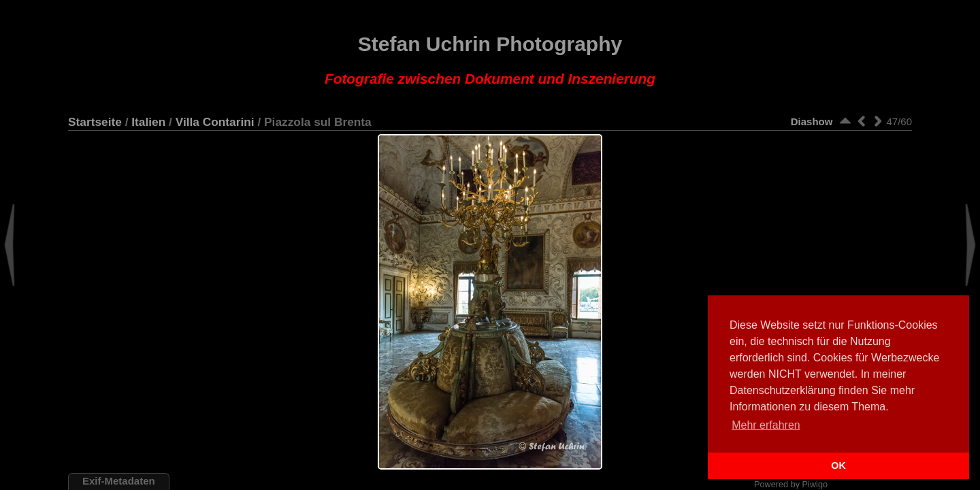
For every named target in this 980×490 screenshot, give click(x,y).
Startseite (95, 122)
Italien (148, 122)
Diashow (812, 121)
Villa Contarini (215, 122)
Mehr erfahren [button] (766, 425)
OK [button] (838, 465)
